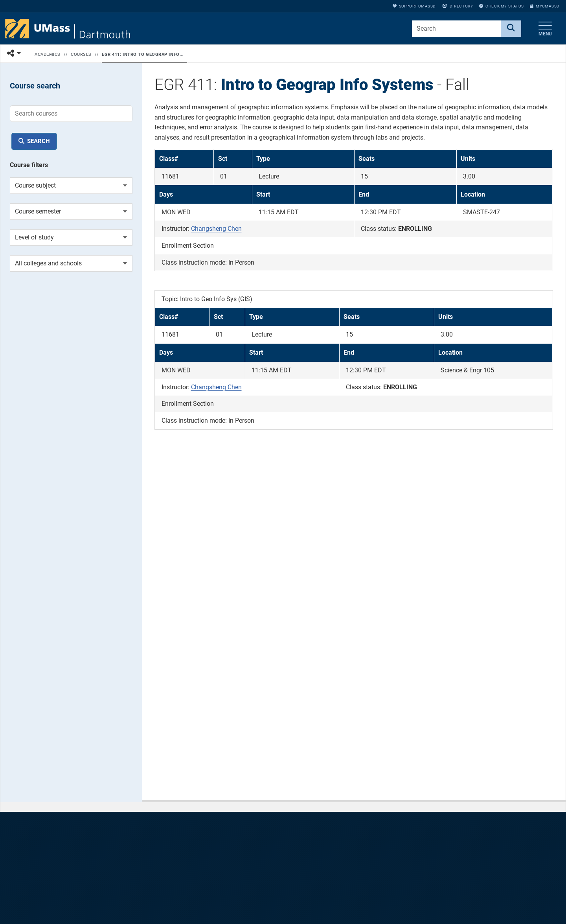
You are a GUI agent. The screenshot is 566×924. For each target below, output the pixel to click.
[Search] (511, 29)
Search (39, 141)
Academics (48, 54)
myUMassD (545, 6)
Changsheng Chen (216, 229)
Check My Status (501, 6)
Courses (81, 54)
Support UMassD (414, 6)
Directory (458, 6)
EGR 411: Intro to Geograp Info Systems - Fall (143, 54)
